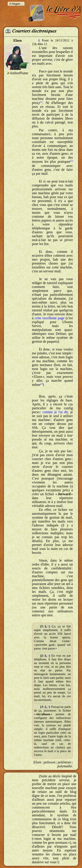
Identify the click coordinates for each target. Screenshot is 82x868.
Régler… (17, 4)
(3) (42, 384)
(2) (72, 161)
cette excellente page (50, 318)
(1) (41, 102)
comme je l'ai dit (55, 412)
